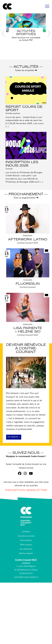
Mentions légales (26, 554)
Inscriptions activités (26, 536)
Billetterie (26, 532)
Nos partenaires (26, 549)
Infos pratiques (26, 541)
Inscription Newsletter (26, 490)
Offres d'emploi (26, 545)
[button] (3, 34)
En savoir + (14, 437)
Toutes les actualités (26, 70)
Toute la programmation (26, 198)
